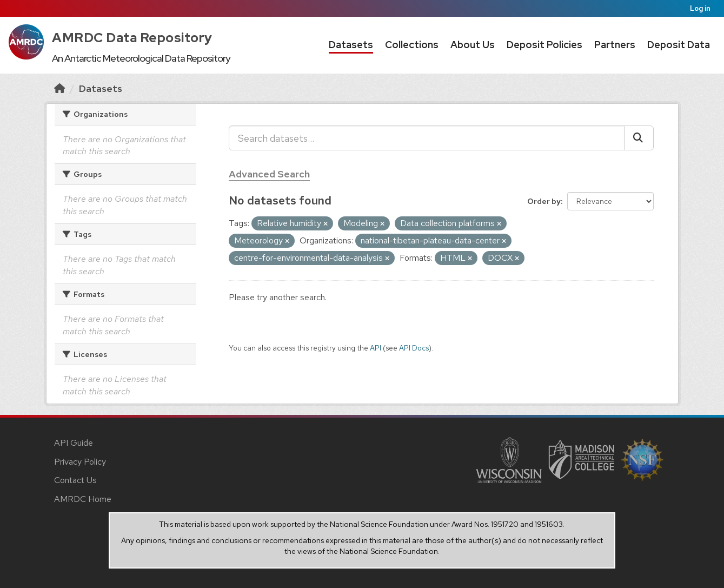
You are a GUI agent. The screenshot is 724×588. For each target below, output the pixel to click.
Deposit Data (679, 45)
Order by (544, 201)
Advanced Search (269, 174)
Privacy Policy (80, 462)
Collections (412, 45)
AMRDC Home (83, 499)
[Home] (59, 88)
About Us (473, 45)
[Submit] (639, 138)
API (376, 348)
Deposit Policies (544, 45)
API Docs (414, 348)
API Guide (74, 443)
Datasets (351, 45)
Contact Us (75, 480)
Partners (615, 45)
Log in (700, 8)
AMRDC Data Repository (132, 38)
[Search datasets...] (427, 138)
